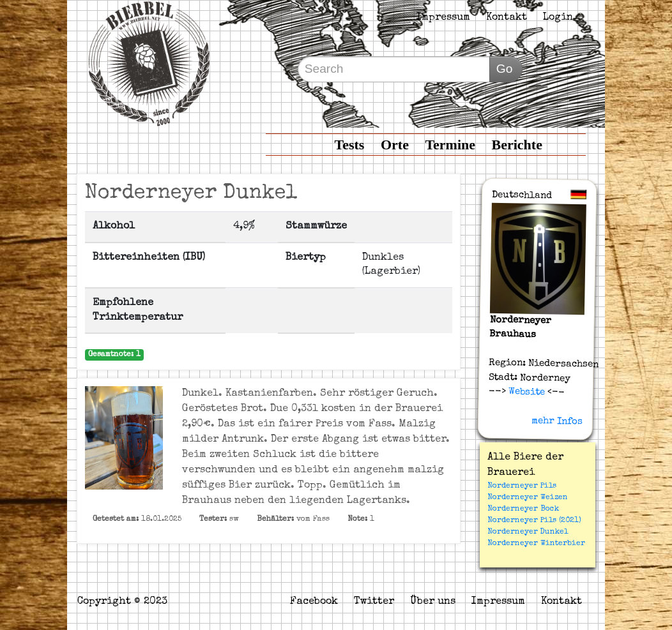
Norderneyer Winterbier (536, 544)
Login (558, 18)
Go (505, 69)
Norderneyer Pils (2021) (534, 521)
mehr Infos (558, 421)
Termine (450, 145)
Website (525, 392)
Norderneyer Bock (523, 509)
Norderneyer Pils (522, 486)
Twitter (374, 602)
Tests (350, 145)
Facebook (314, 602)
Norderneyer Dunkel (528, 532)
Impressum (443, 18)
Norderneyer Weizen (528, 498)
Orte (395, 145)
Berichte (517, 145)
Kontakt (507, 18)
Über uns (433, 602)
